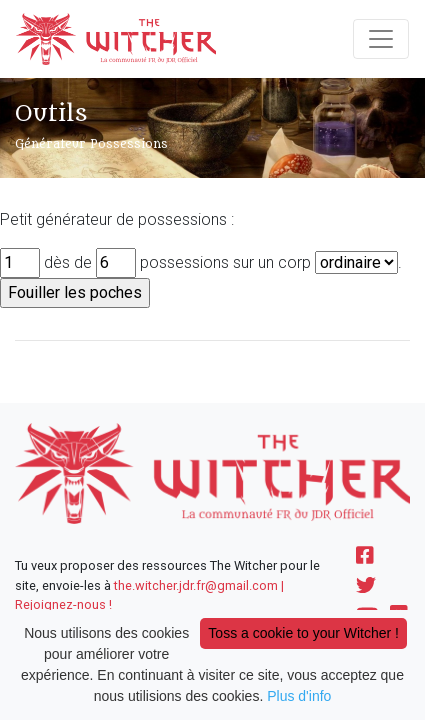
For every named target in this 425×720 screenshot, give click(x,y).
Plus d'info (299, 696)
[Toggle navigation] (381, 39)
